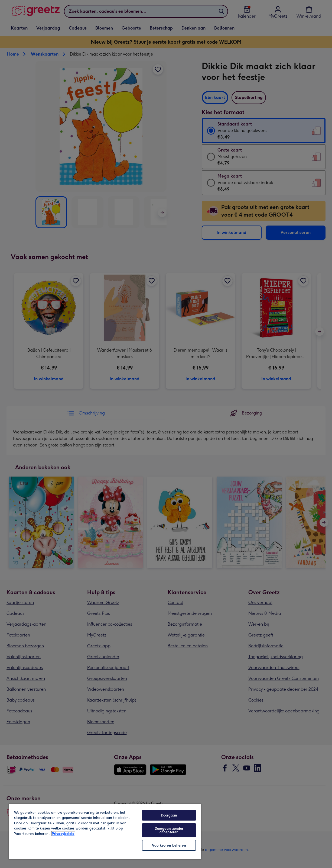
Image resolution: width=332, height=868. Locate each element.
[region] (105, 832)
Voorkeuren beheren (169, 845)
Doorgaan (169, 815)
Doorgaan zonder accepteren (169, 830)
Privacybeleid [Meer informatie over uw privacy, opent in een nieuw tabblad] (63, 834)
